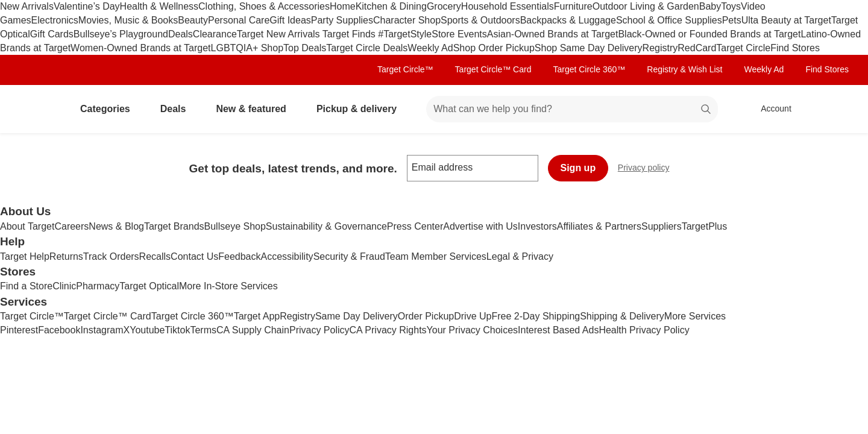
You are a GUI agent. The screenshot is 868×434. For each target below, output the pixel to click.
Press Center (415, 226)
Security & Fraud (349, 256)
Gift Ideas (290, 20)
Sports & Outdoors (480, 20)
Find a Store (26, 286)
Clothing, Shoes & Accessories (264, 6)
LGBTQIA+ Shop (247, 48)
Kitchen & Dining (391, 6)
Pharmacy (98, 286)
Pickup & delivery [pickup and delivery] (361, 109)
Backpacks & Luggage (568, 20)
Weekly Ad (430, 48)
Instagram (102, 330)
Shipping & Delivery (622, 316)
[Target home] (39, 109)
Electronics (55, 20)
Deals (181, 34)
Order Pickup (426, 316)
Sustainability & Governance (326, 226)
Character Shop (407, 20)
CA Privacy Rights (388, 330)
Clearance (215, 34)
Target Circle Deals (367, 48)
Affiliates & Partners (599, 226)
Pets (732, 20)
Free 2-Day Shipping (536, 316)
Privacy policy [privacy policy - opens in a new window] (649, 169)
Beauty (193, 20)
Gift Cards (52, 34)
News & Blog (116, 226)
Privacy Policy (319, 330)
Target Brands (174, 226)
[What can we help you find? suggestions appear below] (572, 109)
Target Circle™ (405, 69)
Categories (110, 109)
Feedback (239, 256)
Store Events (459, 34)
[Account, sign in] (770, 109)
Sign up (578, 168)
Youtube (147, 330)
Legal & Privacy (520, 256)
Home (343, 6)
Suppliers (662, 226)
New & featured (256, 109)
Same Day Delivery (357, 316)
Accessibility (287, 256)
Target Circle (743, 48)
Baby (710, 6)
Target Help (25, 256)
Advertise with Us (480, 226)
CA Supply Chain (253, 330)
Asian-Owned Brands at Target (553, 34)
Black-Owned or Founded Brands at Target (709, 34)
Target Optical (149, 286)
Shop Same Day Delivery (589, 48)
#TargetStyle (405, 34)
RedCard (697, 48)
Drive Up (473, 316)
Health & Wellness (159, 6)
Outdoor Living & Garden (646, 6)
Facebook (59, 330)
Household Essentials (508, 6)
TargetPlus (705, 226)
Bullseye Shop (235, 226)
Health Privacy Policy (644, 330)
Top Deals (305, 48)
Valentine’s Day (87, 6)
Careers (71, 226)
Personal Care (239, 20)
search (706, 110)
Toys (731, 6)
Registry (660, 48)
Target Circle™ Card (493, 69)
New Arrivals (27, 6)
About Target (27, 226)
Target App (257, 316)
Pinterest (19, 330)
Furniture (573, 6)
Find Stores (795, 48)
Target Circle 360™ (589, 69)
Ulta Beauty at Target (786, 20)
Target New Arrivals (280, 34)
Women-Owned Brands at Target (140, 48)
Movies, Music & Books (128, 20)
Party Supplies (342, 20)
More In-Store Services (228, 286)
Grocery (444, 6)
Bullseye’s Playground (121, 34)
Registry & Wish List (684, 69)
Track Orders (111, 256)
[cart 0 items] (831, 109)
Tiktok (177, 330)
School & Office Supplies (669, 20)
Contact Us (194, 256)
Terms (203, 330)
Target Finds (350, 34)
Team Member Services (436, 256)
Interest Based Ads (558, 330)
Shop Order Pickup (494, 48)
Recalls (155, 256)
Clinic (64, 286)
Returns (66, 256)
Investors (537, 226)
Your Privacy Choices (472, 330)
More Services (695, 316)
